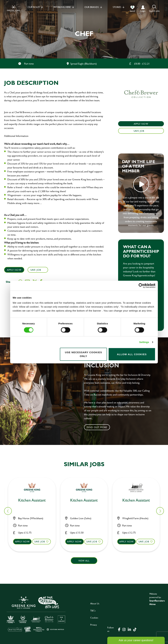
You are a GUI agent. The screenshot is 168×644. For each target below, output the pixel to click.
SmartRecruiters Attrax (157, 602)
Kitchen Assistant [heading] (86, 500)
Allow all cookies (132, 354)
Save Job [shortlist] (42, 541)
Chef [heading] (34, 500)
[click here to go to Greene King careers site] (36, 614)
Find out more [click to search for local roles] (97, 427)
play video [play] (141, 184)
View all (84, 561)
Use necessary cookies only (84, 354)
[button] (154, 9)
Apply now (24, 541)
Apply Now (14, 270)
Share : (10, 282)
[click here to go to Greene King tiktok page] (135, 629)
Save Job (36, 270)
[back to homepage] (13, 9)
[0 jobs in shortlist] (132, 9)
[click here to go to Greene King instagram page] (124, 629)
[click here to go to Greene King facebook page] (119, 629)
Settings (144, 342)
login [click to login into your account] (143, 11)
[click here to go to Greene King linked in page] (129, 629)
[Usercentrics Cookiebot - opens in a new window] (141, 286)
